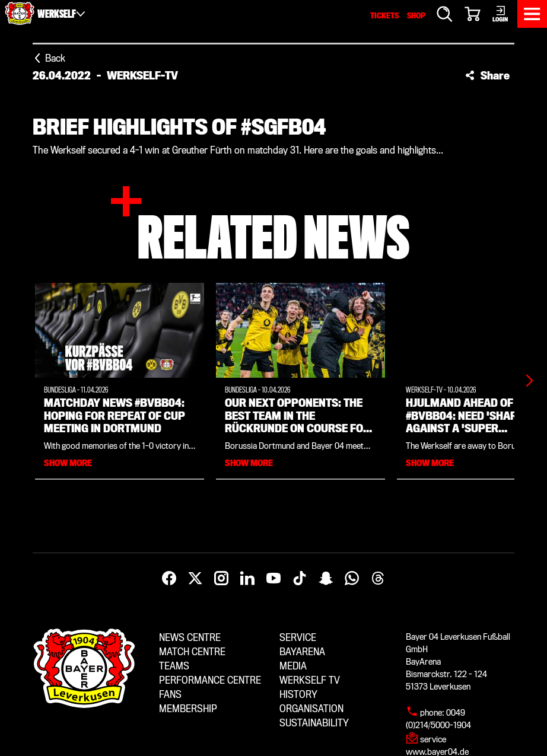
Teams (174, 666)
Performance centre (210, 680)
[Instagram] (221, 579)
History (298, 695)
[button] (487, 75)
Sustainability (314, 723)
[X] (195, 579)
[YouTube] (273, 579)
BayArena (302, 652)
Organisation (311, 709)
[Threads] (378, 579)
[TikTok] (300, 579)
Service (298, 638)
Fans (170, 695)
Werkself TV (310, 680)
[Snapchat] (326, 579)
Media (293, 666)
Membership (188, 709)
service (433, 739)
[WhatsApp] (352, 579)
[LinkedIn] (247, 579)
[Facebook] (169, 579)
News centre (190, 638)
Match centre (192, 652)
